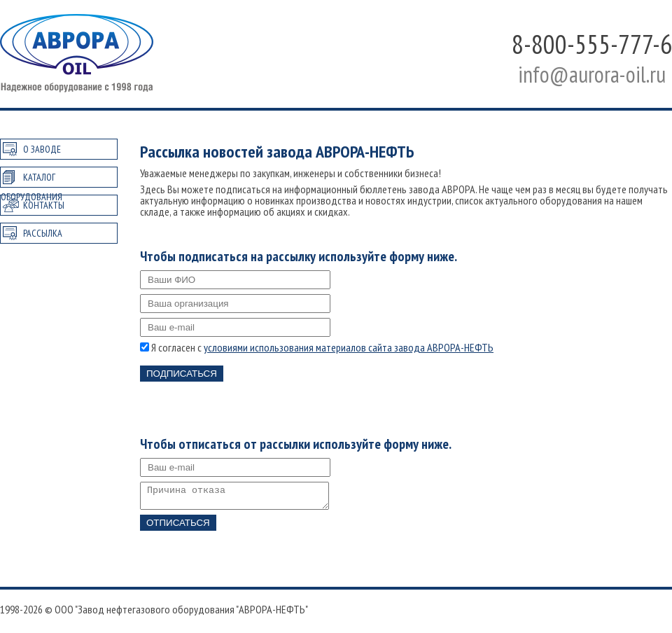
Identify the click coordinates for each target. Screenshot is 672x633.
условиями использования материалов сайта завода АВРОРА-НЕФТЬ (349, 347)
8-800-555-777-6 (592, 44)
